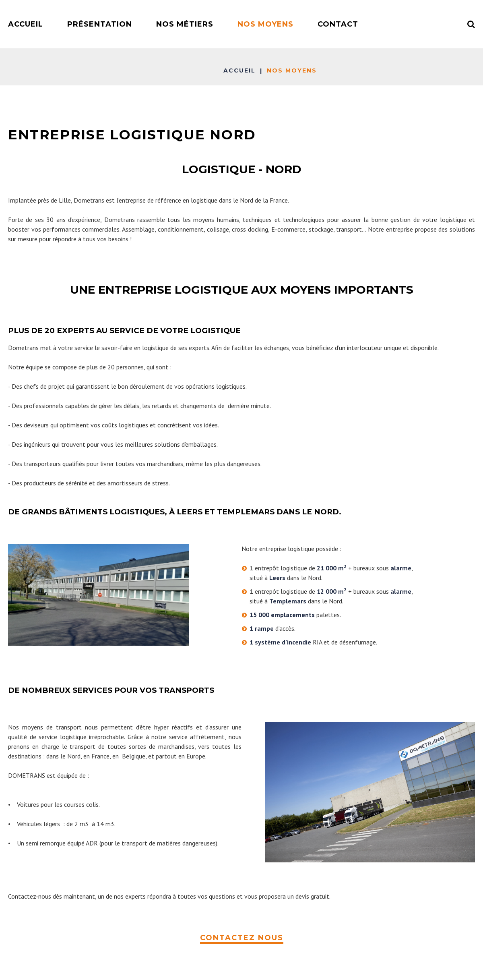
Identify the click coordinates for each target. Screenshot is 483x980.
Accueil (239, 70)
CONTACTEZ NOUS (242, 938)
